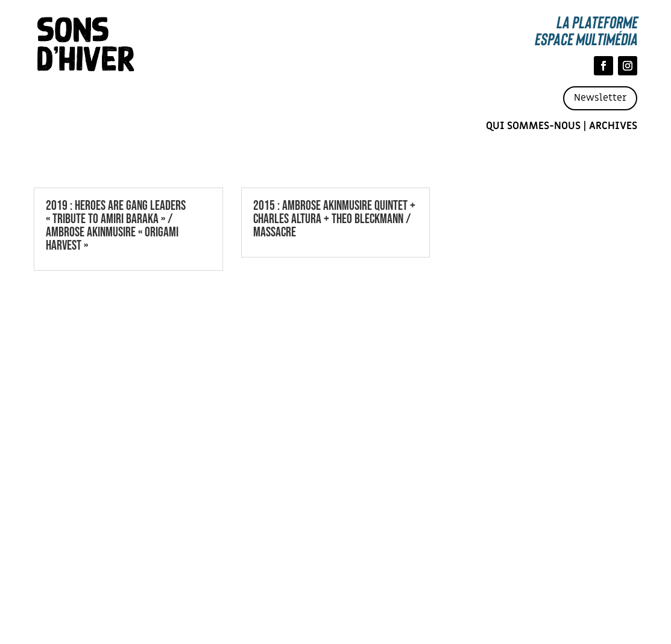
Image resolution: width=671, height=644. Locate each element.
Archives (613, 126)
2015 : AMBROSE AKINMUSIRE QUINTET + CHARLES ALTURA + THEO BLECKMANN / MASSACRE (334, 219)
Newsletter (600, 98)
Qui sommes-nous (533, 126)
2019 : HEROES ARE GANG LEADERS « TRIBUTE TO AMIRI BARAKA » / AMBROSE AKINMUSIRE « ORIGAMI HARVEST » (116, 226)
